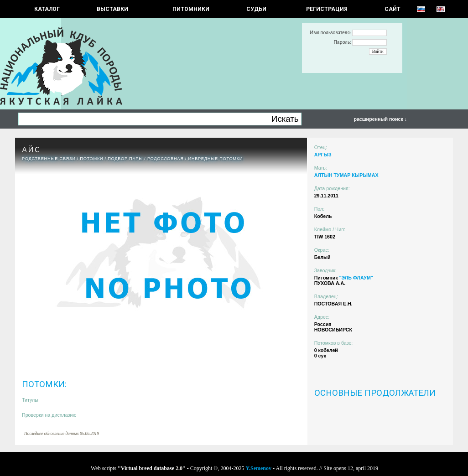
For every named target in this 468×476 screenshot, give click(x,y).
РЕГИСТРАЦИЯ (327, 9)
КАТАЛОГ (47, 9)
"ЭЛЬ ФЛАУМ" (356, 278)
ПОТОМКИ (91, 159)
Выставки (112, 9)
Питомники (191, 9)
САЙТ (393, 9)
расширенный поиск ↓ (380, 119)
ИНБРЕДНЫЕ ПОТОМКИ (215, 159)
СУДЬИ (256, 9)
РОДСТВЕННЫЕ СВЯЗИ (49, 159)
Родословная (166, 159)
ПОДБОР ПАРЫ (125, 159)
